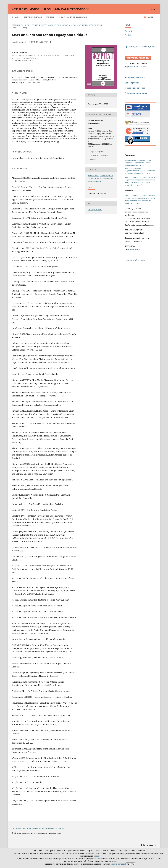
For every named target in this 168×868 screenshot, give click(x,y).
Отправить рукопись (138, 58)
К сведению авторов (135, 88)
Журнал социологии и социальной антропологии (51, 9)
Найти (150, 17)
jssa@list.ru (135, 249)
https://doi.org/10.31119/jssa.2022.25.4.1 (34, 42)
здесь (96, 856)
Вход (154, 9)
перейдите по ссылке (135, 66)
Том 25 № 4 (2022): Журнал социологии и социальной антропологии (67, 25)
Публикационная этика (136, 93)
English (128, 35)
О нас (15, 17)
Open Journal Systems (135, 260)
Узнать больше (118, 864)
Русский (129, 31)
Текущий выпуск (33, 17)
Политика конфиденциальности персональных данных (39, 828)
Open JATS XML (95, 210)
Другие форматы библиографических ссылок (99, 155)
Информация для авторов (72, 17)
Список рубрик (132, 83)
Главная (16, 25)
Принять (130, 864)
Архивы (50, 17)
